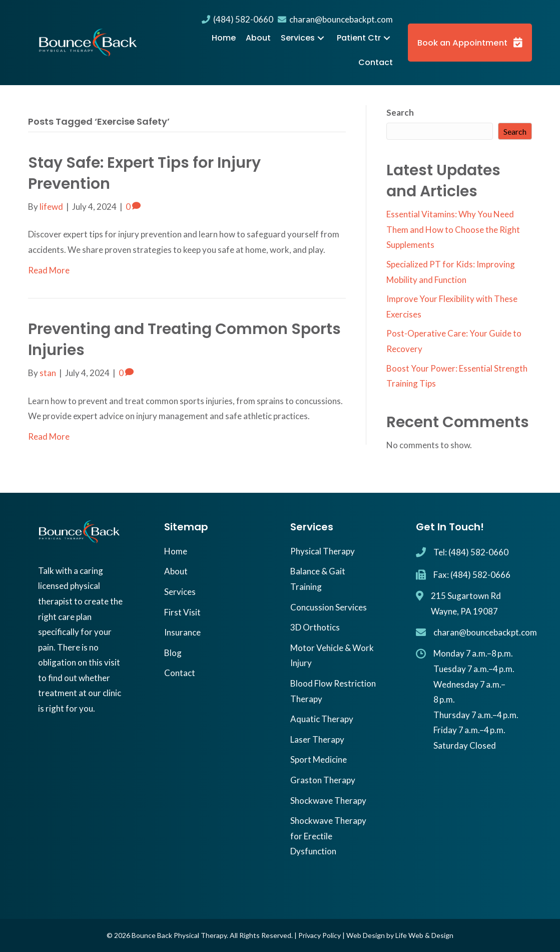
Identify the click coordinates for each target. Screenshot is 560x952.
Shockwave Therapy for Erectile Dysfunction (328, 836)
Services (180, 592)
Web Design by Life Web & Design (400, 935)
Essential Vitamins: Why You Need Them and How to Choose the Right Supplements (453, 229)
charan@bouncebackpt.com (335, 19)
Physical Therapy (323, 551)
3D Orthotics (315, 627)
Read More (49, 270)
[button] (321, 38)
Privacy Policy (320, 935)
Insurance (182, 632)
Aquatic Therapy (322, 719)
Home (176, 551)
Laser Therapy (317, 739)
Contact (180, 673)
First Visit (182, 612)
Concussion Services (329, 607)
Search (400, 112)
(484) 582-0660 (237, 19)
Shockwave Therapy (328, 801)
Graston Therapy (323, 780)
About (176, 571)
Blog (173, 653)
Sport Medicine (319, 759)
